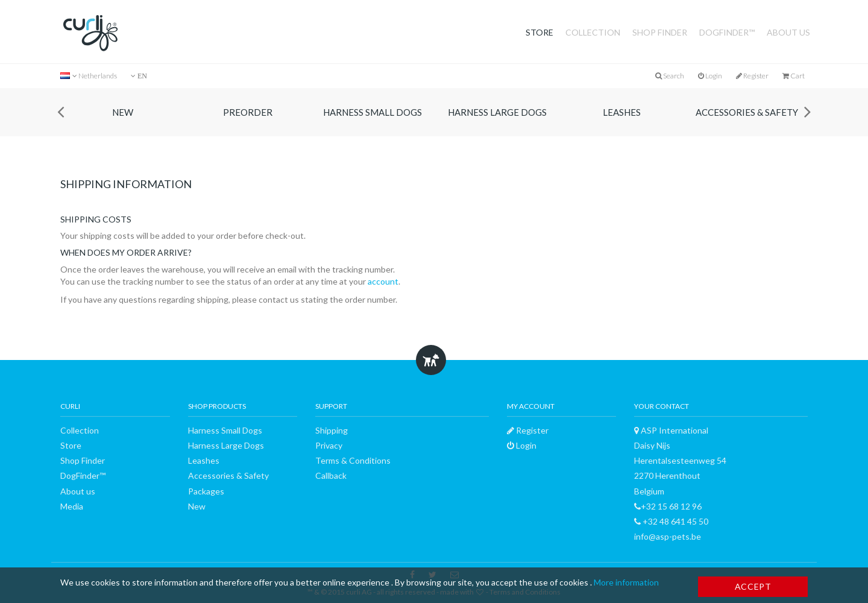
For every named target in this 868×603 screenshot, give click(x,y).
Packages (206, 491)
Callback (331, 475)
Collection (593, 32)
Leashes (622, 112)
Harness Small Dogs (373, 112)
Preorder (248, 112)
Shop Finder (660, 32)
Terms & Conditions (353, 460)
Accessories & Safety (747, 112)
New (123, 112)
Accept (753, 586)
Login (710, 76)
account (383, 281)
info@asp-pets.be (668, 536)
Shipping (332, 430)
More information (626, 582)
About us (788, 32)
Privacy (329, 445)
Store (539, 32)
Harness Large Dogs (497, 112)
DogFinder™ (727, 32)
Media (72, 506)
